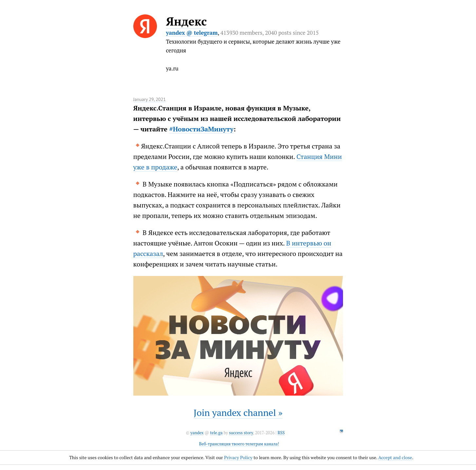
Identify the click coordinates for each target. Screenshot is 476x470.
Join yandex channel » (238, 412)
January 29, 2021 (150, 99)
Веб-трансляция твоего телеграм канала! (239, 444)
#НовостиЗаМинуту (201, 129)
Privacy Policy (238, 457)
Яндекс (187, 21)
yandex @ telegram (192, 33)
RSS (281, 433)
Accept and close (395, 457)
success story (241, 433)
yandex (197, 433)
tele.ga (216, 433)
